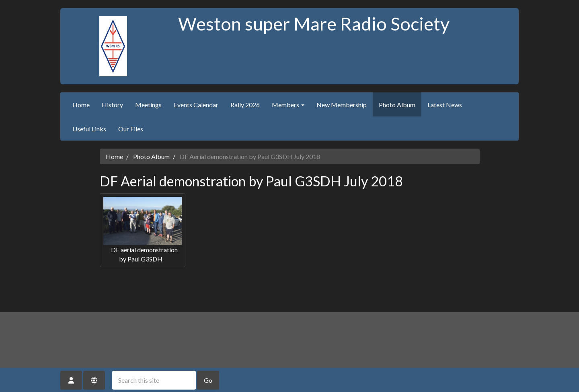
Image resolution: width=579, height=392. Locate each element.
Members (288, 105)
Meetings (148, 105)
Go (208, 380)
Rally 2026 (245, 105)
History (112, 105)
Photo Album (397, 105)
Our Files (131, 129)
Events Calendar (196, 105)
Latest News (445, 105)
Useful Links (89, 129)
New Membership (342, 105)
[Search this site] (154, 380)
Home (81, 105)
